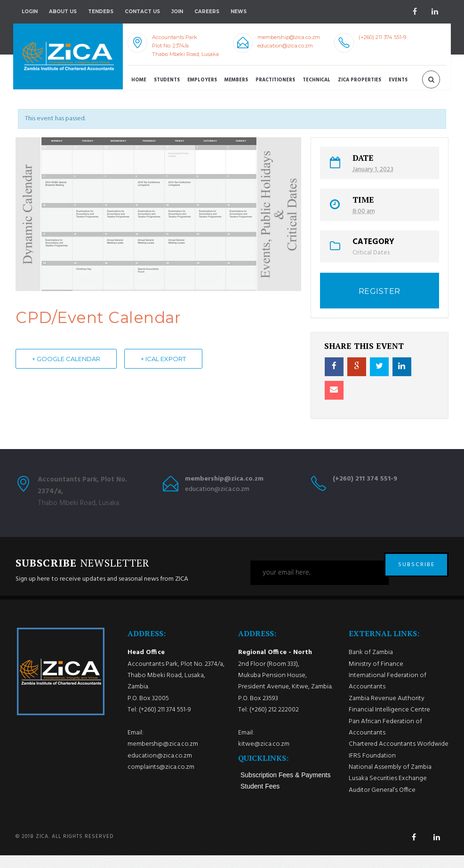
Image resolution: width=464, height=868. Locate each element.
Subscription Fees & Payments (285, 787)
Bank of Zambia (371, 665)
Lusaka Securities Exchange (388, 791)
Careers (207, 12)
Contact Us (142, 12)
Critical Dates (371, 253)
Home (139, 80)
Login (30, 12)
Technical (316, 80)
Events (398, 80)
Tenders (101, 12)
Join (177, 12)
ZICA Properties (360, 80)
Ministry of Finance (376, 677)
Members (236, 80)
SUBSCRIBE (416, 573)
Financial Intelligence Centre (389, 722)
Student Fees (260, 798)
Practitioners (275, 80)
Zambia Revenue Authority (387, 711)
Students (167, 80)
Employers (202, 80)
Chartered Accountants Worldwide (399, 757)
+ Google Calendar (66, 359)
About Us (63, 12)
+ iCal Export (163, 359)
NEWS (239, 12)
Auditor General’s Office (382, 802)
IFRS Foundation (372, 768)
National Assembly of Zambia (390, 780)
